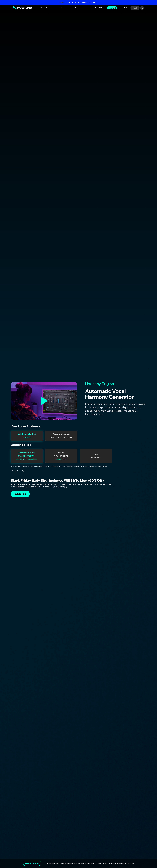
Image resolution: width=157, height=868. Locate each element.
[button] (59, 8)
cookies (63, 862)
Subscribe (20, 494)
